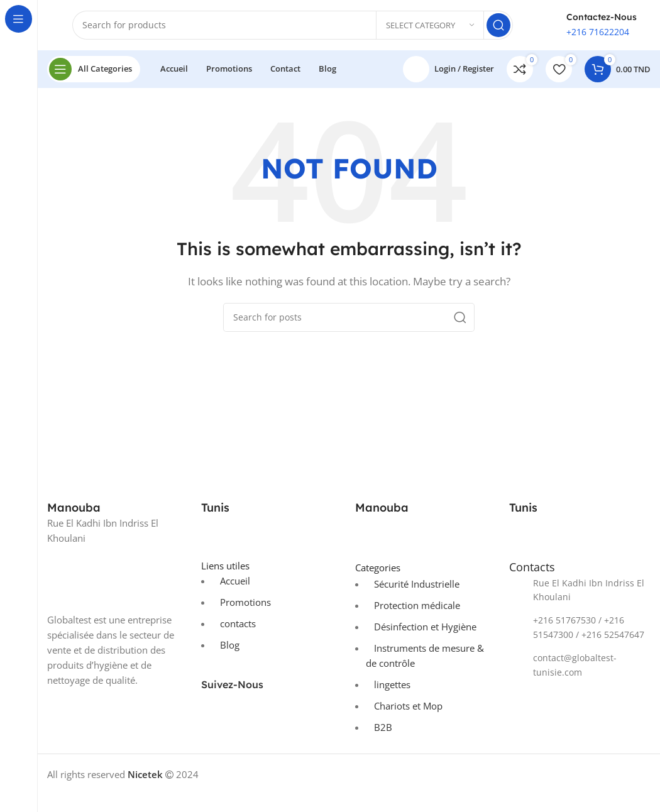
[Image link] (118, 578)
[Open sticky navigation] (94, 69)
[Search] (293, 25)
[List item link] (580, 590)
